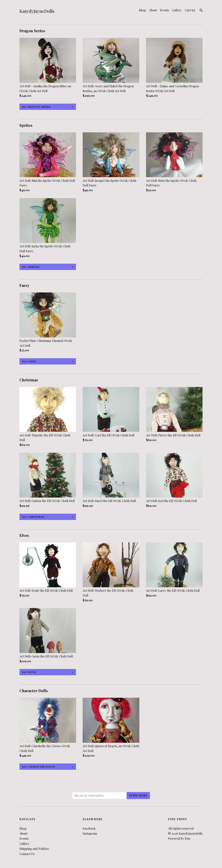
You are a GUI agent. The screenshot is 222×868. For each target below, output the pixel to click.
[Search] (201, 11)
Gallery (177, 10)
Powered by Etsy (179, 838)
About (153, 10)
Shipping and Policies (34, 849)
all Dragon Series (36, 107)
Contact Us (27, 854)
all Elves (29, 672)
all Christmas (33, 517)
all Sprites (31, 267)
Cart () (190, 10)
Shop (143, 10)
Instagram (90, 833)
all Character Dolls (39, 767)
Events (164, 10)
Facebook (89, 828)
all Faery (29, 361)
